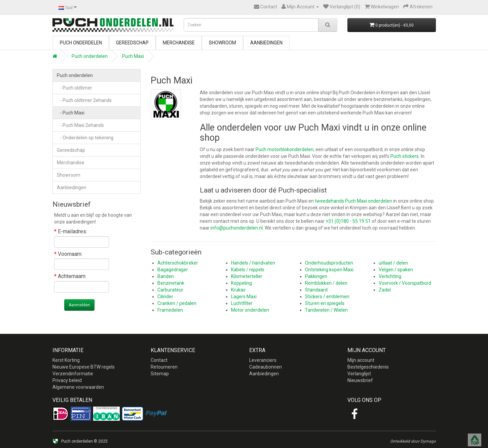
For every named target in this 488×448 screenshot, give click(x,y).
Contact (159, 360)
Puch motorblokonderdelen (285, 149)
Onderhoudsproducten (329, 263)
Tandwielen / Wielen (326, 310)
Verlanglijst (359, 374)
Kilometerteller (247, 276)
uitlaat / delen (393, 263)
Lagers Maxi (244, 297)
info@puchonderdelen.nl (237, 228)
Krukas (238, 290)
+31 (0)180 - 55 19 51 (348, 221)
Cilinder (165, 297)
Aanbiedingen (266, 43)
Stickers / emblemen (327, 297)
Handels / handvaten (253, 263)
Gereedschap (132, 43)
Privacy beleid (67, 380)
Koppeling (241, 283)
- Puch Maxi (71, 113)
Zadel (385, 290)
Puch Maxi (133, 56)
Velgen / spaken (396, 270)
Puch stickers (405, 156)
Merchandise (179, 43)
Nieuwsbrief (360, 380)
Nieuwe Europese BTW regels (84, 367)
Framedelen (170, 310)
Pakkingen (316, 276)
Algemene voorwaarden (78, 387)
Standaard (316, 290)
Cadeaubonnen (266, 367)
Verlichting (390, 276)
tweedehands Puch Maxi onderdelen (353, 201)
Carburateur (170, 290)
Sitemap (160, 374)
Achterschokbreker (178, 263)
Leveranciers (263, 360)
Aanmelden (79, 305)
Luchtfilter (242, 303)
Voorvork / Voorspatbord (405, 283)
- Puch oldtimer (74, 88)
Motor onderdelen (250, 310)
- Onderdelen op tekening (85, 138)
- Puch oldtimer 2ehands (84, 100)
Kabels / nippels (248, 270)
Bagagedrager (173, 270)
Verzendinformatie (73, 374)
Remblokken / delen (326, 283)
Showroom (222, 43)
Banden (166, 276)
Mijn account (361, 360)
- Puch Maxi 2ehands (80, 125)
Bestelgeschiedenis (368, 367)
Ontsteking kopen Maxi (329, 270)
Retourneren (164, 367)
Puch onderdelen (81, 43)
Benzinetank (171, 283)
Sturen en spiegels (325, 303)
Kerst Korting (66, 360)
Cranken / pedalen (177, 303)
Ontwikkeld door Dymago (413, 441)
